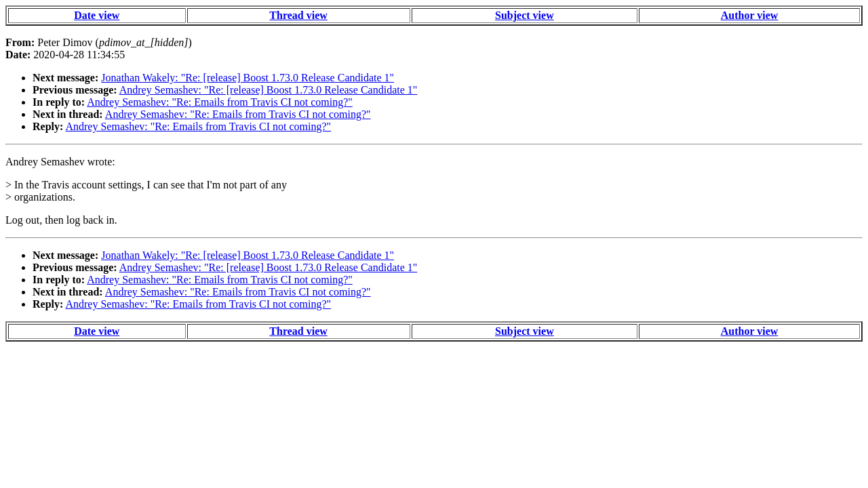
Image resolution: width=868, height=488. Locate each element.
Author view (750, 15)
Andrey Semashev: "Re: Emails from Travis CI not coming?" (220, 102)
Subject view (525, 15)
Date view (97, 15)
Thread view (298, 15)
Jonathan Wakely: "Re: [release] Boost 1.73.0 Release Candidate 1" (248, 78)
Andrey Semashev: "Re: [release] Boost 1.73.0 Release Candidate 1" (269, 90)
